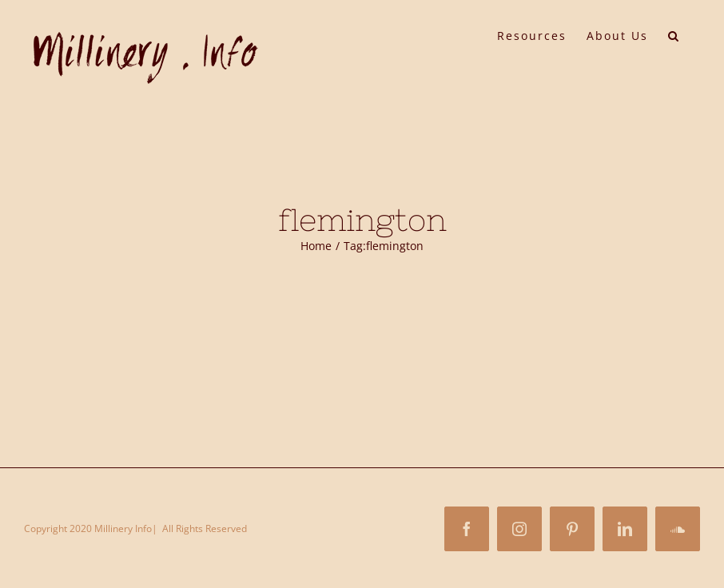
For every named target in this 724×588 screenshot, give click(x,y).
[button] (674, 34)
